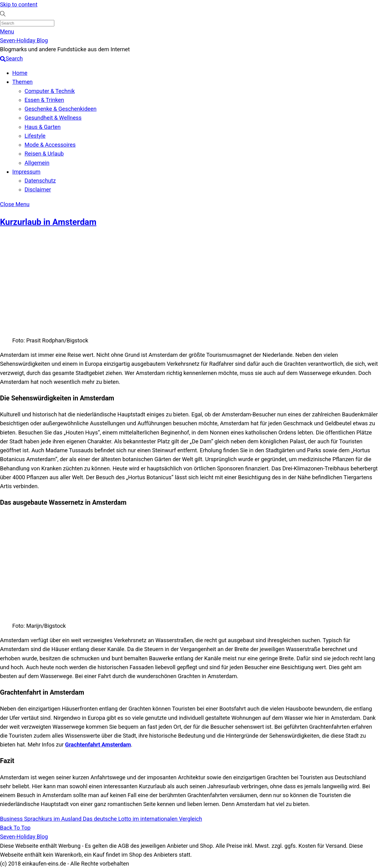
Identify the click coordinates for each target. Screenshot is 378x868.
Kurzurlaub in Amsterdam (48, 222)
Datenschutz (40, 181)
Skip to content (19, 4)
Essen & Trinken (44, 100)
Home (20, 73)
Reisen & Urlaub (44, 154)
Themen (22, 82)
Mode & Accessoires (50, 145)
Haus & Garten (43, 127)
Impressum (26, 172)
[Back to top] (15, 828)
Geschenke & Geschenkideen (61, 109)
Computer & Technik (50, 91)
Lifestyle (35, 136)
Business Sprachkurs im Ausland (41, 819)
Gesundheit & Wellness (53, 118)
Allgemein (37, 163)
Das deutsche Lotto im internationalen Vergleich (142, 819)
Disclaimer (38, 189)
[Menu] (7, 31)
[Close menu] (15, 204)
